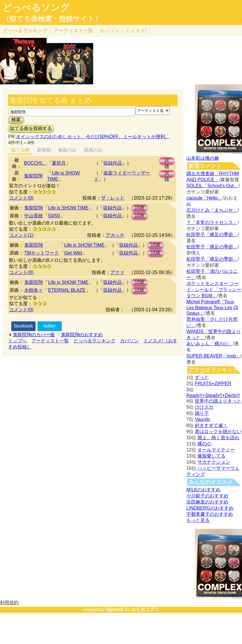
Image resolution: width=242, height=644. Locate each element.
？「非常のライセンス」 (212, 222)
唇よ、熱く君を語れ (218, 438)
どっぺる (25, 31)
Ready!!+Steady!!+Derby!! (213, 395)
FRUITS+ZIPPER (213, 384)
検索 (16, 120)
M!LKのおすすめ (203, 490)
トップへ (17, 341)
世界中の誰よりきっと (218, 401)
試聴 (167, 161)
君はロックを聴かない (218, 432)
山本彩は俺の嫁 (203, 158)
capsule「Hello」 (204, 198)
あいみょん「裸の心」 (210, 344)
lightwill (114, 610)
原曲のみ (93, 150)
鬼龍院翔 (33, 176)
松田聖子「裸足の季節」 (212, 235)
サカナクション (214, 462)
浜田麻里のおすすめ (207, 502)
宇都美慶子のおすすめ (210, 514)
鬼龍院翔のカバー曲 (34, 335)
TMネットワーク (41, 253)
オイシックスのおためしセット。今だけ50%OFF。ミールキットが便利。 (93, 137)
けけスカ (204, 407)
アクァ (117, 272)
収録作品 (113, 163)
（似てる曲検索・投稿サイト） (52, 19)
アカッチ (115, 235)
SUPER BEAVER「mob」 (213, 356)
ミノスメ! (136, 31)
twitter (50, 326)
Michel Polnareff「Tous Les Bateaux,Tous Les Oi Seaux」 (212, 307)
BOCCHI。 (35, 163)
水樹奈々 (33, 290)
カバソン (109, 31)
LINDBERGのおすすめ (210, 508)
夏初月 (59, 163)
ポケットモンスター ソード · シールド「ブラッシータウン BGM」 (214, 290)
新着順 (44, 150)
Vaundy (203, 419)
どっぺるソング (36, 8)
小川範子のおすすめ (207, 496)
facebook (23, 326)
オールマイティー (216, 450)
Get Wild (73, 253)
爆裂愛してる (211, 456)
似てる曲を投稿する (31, 128)
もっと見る (198, 520)
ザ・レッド (113, 198)
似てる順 (20, 150)
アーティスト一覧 (50, 341)
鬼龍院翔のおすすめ (82, 335)
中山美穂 (33, 216)
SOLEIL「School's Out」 (212, 186)
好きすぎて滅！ (211, 425)
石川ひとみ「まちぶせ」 (212, 210)
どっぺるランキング (94, 341)
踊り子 (202, 413)
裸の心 (204, 444)
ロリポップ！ (145, 610)
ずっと (202, 377)
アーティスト (73, 31)
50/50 (54, 216)
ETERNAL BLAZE (67, 290)
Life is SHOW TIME (68, 208)
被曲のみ (67, 150)
